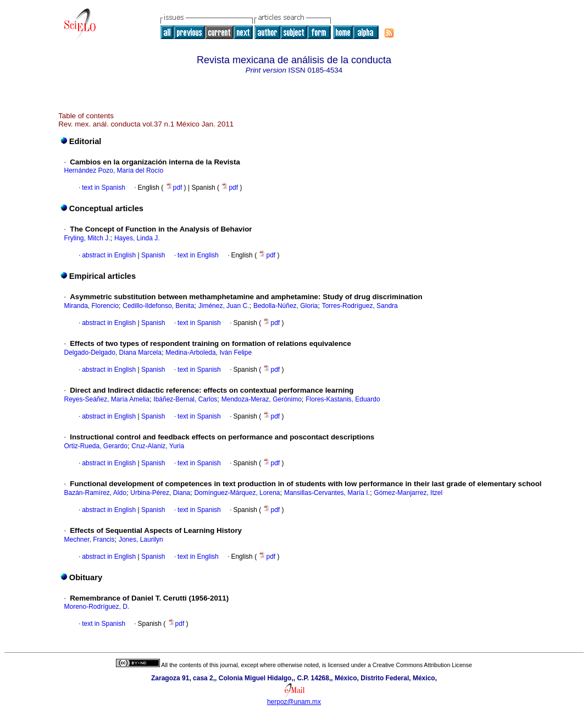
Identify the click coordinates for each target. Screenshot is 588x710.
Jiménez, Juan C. (224, 306)
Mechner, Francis (89, 540)
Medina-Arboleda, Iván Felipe (209, 353)
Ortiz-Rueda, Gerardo (95, 446)
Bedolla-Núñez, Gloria (285, 306)
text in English (198, 255)
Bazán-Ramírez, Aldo (95, 493)
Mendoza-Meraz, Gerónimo (262, 399)
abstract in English (109, 255)
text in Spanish (104, 188)
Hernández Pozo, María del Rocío (113, 170)
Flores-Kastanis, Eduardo (343, 399)
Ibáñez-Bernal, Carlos (185, 399)
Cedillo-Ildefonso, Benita (158, 306)
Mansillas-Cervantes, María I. (327, 493)
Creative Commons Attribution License (422, 665)
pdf (175, 188)
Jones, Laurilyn (141, 540)
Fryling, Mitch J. (87, 238)
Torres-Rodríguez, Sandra (360, 306)
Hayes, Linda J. (137, 238)
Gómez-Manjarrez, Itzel (408, 493)
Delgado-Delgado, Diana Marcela (112, 353)
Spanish (152, 255)
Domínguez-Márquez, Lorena (237, 493)
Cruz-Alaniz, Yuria (158, 446)
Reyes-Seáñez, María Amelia (106, 399)
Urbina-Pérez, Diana (160, 493)
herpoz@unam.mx (294, 702)
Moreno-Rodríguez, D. (96, 607)
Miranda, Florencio (91, 306)
